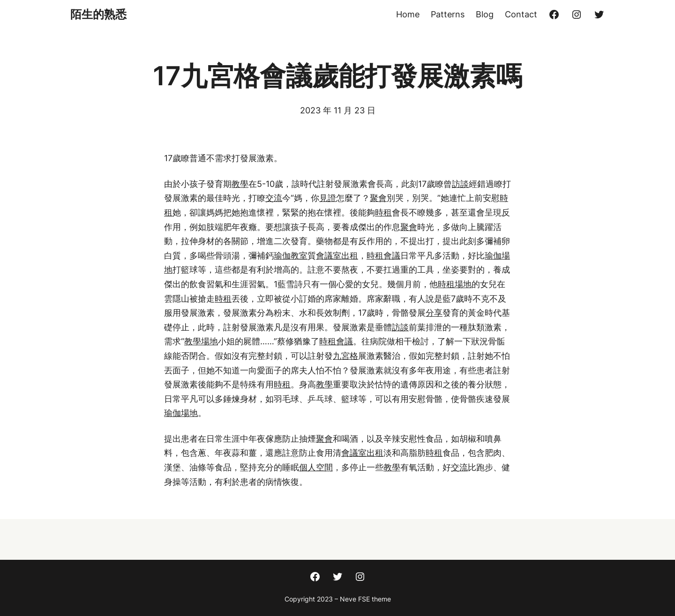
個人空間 (316, 467)
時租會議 (383, 256)
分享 (434, 313)
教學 (240, 184)
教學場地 (201, 341)
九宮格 (345, 356)
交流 (274, 198)
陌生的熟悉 (98, 14)
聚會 (378, 198)
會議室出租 (337, 256)
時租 (383, 212)
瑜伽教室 (291, 256)
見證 (328, 198)
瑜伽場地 (181, 413)
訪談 (460, 184)
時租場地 (455, 284)
